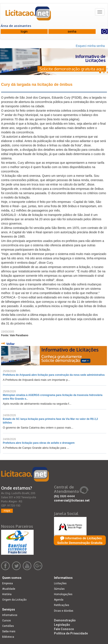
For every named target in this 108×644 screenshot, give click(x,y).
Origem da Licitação (14, 600)
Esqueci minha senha (90, 46)
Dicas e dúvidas (64, 611)
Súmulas (59, 589)
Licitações (60, 583)
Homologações (63, 594)
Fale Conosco (64, 629)
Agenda (59, 600)
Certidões (8, 626)
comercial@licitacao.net (72, 500)
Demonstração (65, 620)
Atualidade (9, 589)
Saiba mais (9, 631)
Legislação (62, 625)
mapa (7, 511)
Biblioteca (8, 637)
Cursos (7, 621)
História (7, 594)
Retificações (62, 605)
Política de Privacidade (71, 633)
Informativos (10, 615)
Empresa (7, 583)
